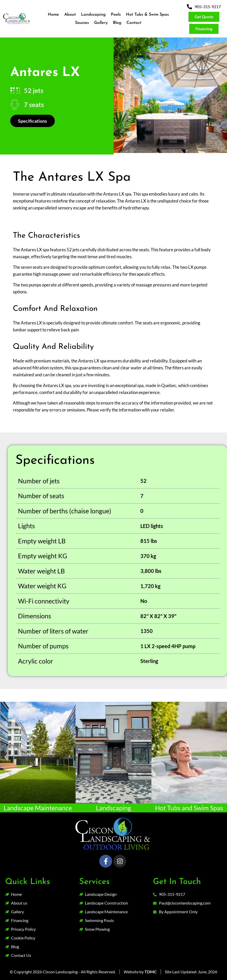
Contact (134, 23)
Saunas (82, 23)
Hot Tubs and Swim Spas (189, 808)
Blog (117, 23)
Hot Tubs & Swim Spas (147, 15)
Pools (116, 15)
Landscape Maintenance (38, 808)
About (70, 15)
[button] (120, 96)
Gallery (101, 23)
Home (53, 15)
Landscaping (93, 15)
